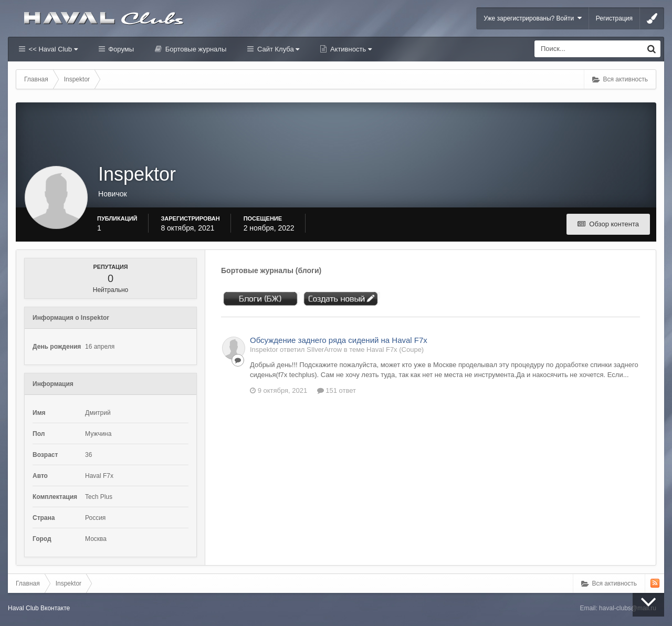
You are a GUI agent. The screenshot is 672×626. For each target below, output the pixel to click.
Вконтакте (55, 608)
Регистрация (614, 18)
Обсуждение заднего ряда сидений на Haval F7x (339, 340)
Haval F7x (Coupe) (395, 349)
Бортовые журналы (195, 49)
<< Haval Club (52, 49)
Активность (350, 49)
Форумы (120, 49)
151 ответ (337, 390)
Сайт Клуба (277, 49)
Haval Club (23, 608)
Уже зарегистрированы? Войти (533, 18)
